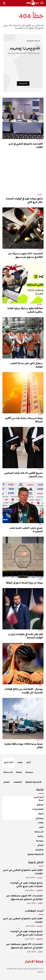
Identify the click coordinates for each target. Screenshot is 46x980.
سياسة (40, 140)
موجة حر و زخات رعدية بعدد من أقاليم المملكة (24, 420)
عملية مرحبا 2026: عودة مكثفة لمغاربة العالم (23, 746)
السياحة (39, 740)
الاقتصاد (39, 195)
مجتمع (40, 304)
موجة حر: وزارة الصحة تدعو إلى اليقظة (24, 583)
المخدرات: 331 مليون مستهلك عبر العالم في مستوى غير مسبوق (26, 255)
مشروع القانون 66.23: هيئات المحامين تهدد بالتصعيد (23, 475)
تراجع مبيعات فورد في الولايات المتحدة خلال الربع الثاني (24, 200)
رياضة (40, 524)
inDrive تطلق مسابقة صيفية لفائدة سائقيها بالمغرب (25, 310)
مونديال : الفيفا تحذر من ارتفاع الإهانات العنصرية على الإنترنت (24, 691)
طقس (40, 414)
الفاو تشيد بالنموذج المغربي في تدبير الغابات (26, 145)
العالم (40, 250)
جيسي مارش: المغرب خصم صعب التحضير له (26, 530)
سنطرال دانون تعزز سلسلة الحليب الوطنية (26, 365)
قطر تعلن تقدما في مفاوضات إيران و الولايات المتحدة (26, 636)
